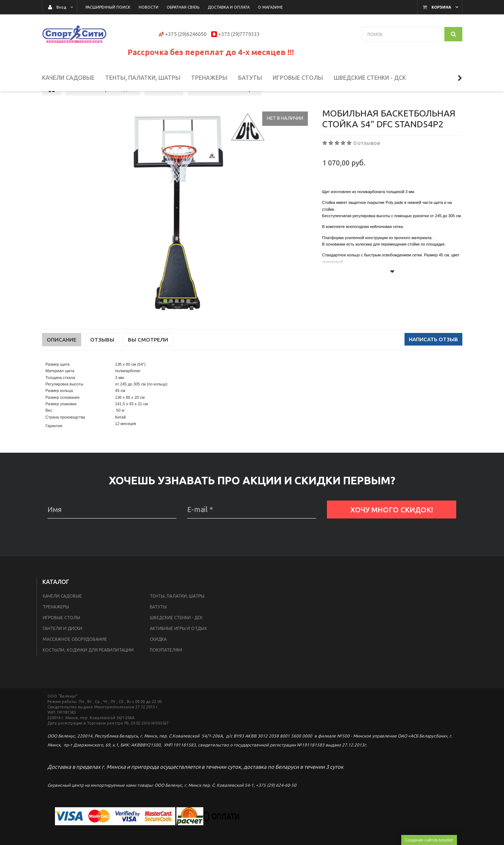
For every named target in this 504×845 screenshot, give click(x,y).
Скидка (158, 658)
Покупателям (166, 669)
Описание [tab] (62, 359)
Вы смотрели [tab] (148, 359)
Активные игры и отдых (178, 647)
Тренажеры (56, 626)
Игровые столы (61, 637)
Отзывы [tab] (102, 359)
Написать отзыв (433, 358)
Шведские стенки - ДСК (176, 637)
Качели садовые (62, 615)
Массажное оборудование (75, 658)
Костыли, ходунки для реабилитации (88, 669)
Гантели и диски (63, 647)
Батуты (158, 626)
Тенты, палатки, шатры (177, 615)
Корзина (441, 7)
